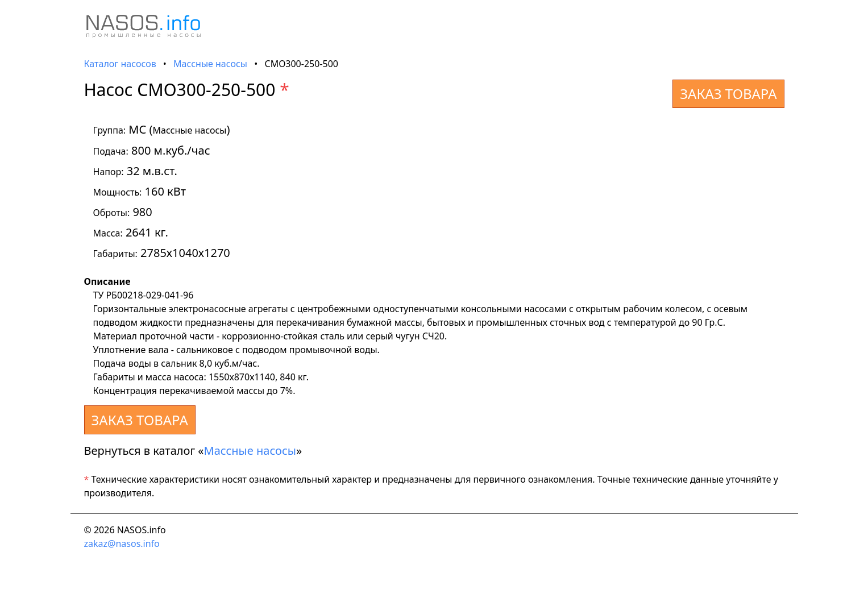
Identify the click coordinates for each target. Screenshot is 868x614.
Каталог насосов (120, 64)
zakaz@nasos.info (122, 544)
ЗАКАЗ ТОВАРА (728, 94)
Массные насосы (210, 64)
